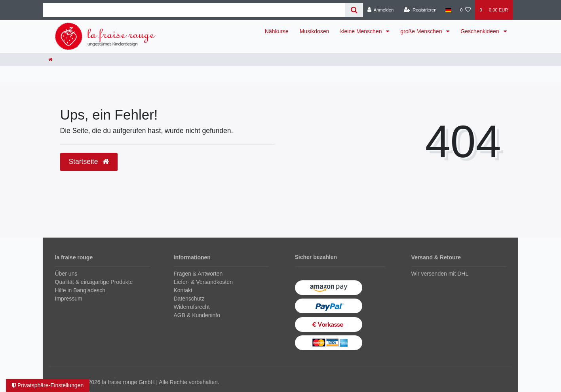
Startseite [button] (89, 162)
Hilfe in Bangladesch (80, 290)
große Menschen (422, 31)
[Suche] (354, 10)
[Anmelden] (381, 10)
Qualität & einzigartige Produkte (94, 282)
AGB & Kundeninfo (197, 315)
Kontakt (183, 290)
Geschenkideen (480, 31)
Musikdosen (315, 31)
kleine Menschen (362, 31)
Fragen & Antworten (198, 274)
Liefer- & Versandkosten (203, 282)
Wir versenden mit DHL (440, 274)
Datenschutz (189, 299)
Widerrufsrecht (192, 307)
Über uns (66, 274)
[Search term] (194, 10)
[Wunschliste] (465, 10)
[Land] (448, 10)
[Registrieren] (420, 10)
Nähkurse (277, 31)
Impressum (69, 299)
